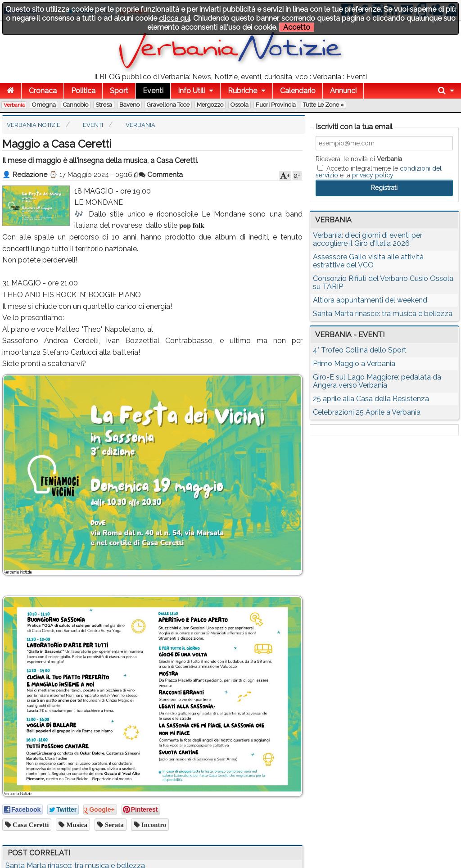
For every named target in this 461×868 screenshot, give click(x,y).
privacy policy (373, 175)
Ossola (240, 105)
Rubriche (242, 91)
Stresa (104, 105)
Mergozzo (210, 105)
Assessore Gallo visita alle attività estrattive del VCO (368, 261)
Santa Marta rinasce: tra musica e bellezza (383, 314)
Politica (83, 91)
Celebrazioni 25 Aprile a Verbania (367, 412)
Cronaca (43, 91)
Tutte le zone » (323, 105)
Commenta (161, 175)
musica (76, 825)
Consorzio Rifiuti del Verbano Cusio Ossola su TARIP (383, 283)
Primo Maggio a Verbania (354, 364)
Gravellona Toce (168, 105)
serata (113, 825)
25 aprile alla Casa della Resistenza (371, 399)
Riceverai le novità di (359, 159)
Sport (119, 91)
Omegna (44, 105)
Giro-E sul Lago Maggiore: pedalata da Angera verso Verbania (377, 381)
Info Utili (191, 91)
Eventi (153, 91)
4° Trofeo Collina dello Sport (360, 350)
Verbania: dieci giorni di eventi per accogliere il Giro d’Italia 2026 (368, 239)
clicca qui (174, 18)
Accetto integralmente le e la (379, 172)
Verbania (14, 105)
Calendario (298, 91)
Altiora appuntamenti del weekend (370, 300)
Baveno (129, 105)
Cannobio (76, 105)
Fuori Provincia (276, 105)
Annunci (343, 91)
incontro (153, 825)
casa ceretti (30, 825)
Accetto (297, 27)
